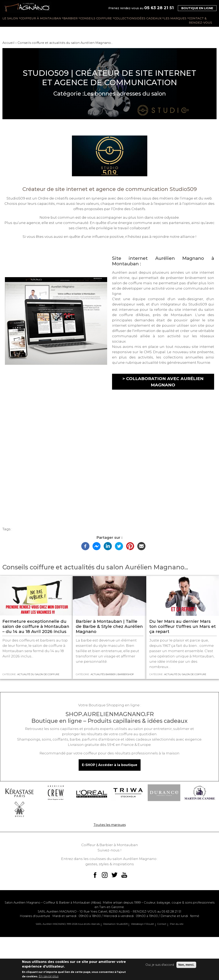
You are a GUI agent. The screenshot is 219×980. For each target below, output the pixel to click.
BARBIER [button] (70, 18)
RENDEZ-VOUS (157, 912)
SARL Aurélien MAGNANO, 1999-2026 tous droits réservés (68, 924)
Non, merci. (186, 965)
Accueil (8, 43)
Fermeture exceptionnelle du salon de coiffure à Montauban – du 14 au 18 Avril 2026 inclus (36, 626)
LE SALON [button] (10, 18)
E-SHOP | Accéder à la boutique (110, 765)
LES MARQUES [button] (175, 18)
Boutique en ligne (197, 8)
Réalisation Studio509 (116, 924)
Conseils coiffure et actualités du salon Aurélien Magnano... (65, 43)
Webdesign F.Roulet (143, 924)
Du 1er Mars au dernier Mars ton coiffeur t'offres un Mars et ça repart (183, 626)
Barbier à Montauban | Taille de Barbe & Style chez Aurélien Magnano (109, 626)
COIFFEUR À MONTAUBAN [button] (41, 18)
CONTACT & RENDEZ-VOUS (200, 21)
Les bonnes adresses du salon (125, 94)
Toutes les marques (110, 825)
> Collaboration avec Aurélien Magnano (163, 382)
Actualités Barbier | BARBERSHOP (112, 674)
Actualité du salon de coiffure (38, 674)
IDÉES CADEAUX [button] (149, 18)
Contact (162, 924)
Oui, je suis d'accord (160, 965)
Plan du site (177, 924)
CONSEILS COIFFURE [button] (96, 18)
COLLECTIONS (125, 18)
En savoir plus (49, 976)
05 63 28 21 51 (159, 8)
